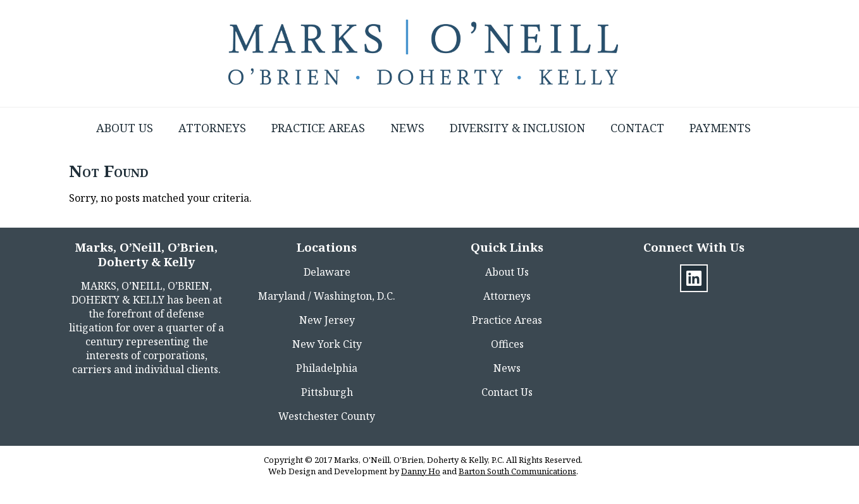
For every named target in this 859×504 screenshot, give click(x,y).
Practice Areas (318, 128)
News (407, 128)
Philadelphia (327, 368)
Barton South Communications (517, 471)
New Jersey (327, 320)
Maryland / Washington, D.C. (327, 296)
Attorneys (212, 128)
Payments (720, 128)
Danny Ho (421, 471)
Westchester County (327, 416)
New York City (327, 344)
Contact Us (507, 392)
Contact (637, 128)
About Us (125, 128)
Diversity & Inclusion (517, 128)
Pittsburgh (327, 392)
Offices (507, 344)
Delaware (327, 272)
